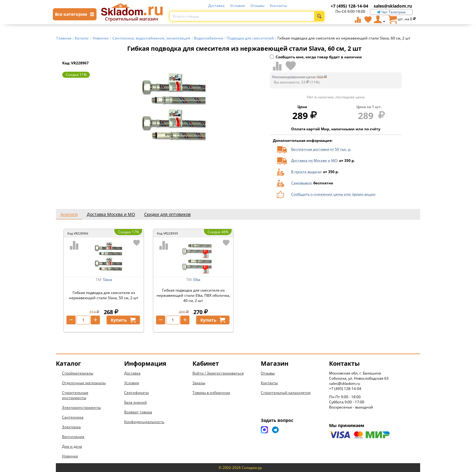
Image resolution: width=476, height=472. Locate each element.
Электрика (71, 427)
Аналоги (69, 214)
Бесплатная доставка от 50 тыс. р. (321, 149)
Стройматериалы (78, 373)
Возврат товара (138, 412)
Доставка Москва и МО (111, 214)
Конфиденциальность (144, 422)
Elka (197, 280)
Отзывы (257, 6)
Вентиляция (73, 437)
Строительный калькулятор (286, 393)
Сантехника (73, 417)
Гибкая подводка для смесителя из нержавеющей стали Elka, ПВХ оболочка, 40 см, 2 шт (193, 295)
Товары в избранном (211, 393)
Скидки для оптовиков (167, 214)
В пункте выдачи (306, 172)
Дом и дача (72, 446)
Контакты (278, 6)
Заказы (199, 383)
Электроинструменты (81, 407)
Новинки (70, 456)
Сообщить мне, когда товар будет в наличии (316, 57)
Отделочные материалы (84, 383)
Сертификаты (136, 393)
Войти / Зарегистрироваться (218, 373)
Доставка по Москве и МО (314, 161)
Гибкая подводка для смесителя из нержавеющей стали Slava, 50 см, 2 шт (104, 295)
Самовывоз (301, 183)
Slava (107, 280)
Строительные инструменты (75, 395)
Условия (238, 6)
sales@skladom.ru (393, 6)
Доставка (216, 6)
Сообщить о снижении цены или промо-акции (333, 194)
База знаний (136, 402)
